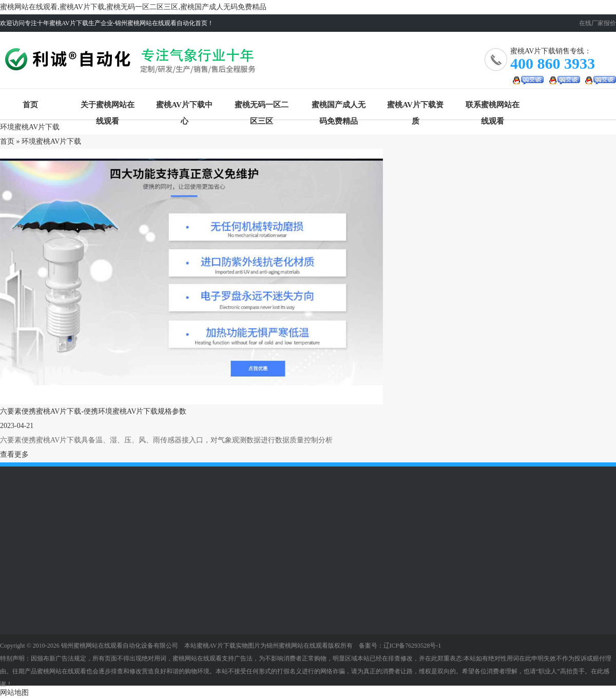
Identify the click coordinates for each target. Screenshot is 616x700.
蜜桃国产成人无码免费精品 (339, 107)
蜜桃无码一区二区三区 (262, 107)
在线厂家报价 (598, 23)
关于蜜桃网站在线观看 (108, 107)
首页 (30, 105)
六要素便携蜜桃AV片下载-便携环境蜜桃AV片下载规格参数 (93, 411)
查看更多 (14, 454)
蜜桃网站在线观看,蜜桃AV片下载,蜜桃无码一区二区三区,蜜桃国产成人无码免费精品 (133, 7)
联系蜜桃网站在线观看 (493, 107)
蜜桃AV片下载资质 (415, 107)
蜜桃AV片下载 (132, 64)
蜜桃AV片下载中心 (184, 107)
